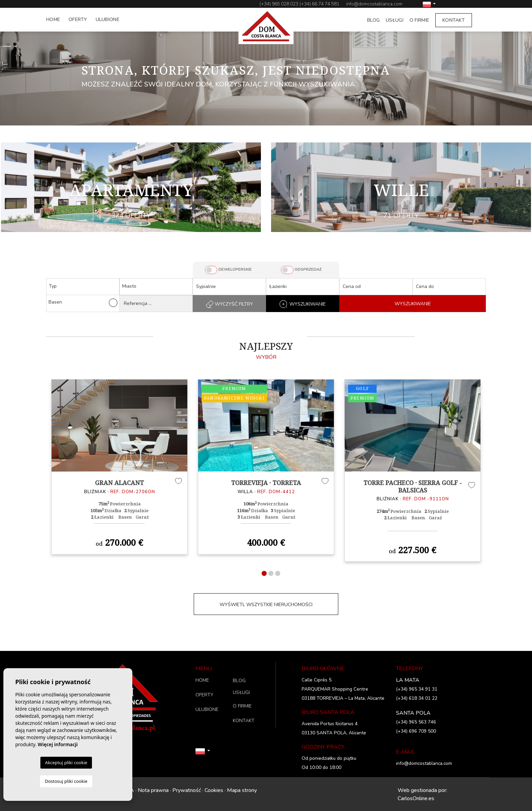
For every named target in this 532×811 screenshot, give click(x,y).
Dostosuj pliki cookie (66, 781)
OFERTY (78, 20)
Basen (83, 303)
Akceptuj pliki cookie (66, 762)
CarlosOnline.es (416, 798)
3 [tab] (278, 573)
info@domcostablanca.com (374, 4)
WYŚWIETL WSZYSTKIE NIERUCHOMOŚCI (266, 605)
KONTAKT (454, 20)
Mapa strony (242, 790)
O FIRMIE (419, 20)
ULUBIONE (108, 20)
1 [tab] (264, 573)
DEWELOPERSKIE (235, 269)
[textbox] (84, 286)
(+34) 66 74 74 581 (319, 4)
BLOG (373, 20)
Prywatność (187, 790)
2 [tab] (271, 573)
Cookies (214, 790)
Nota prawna (153, 790)
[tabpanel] (119, 467)
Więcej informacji (58, 744)
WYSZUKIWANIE (413, 304)
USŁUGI (395, 20)
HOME (53, 20)
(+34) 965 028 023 (279, 4)
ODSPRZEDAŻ (308, 269)
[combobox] (83, 287)
